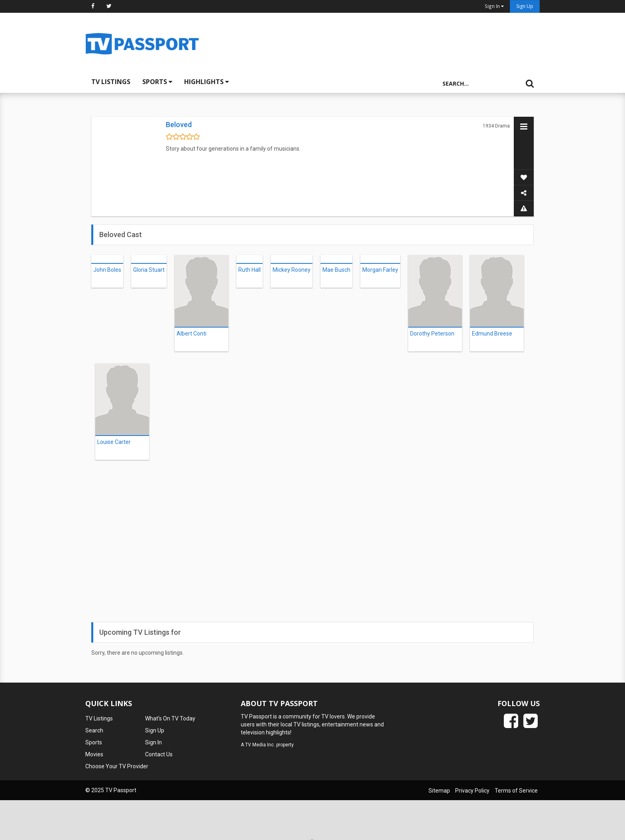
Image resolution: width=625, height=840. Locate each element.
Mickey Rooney (292, 270)
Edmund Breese (492, 334)
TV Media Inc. (260, 745)
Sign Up (525, 6)
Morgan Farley (380, 270)
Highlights (206, 82)
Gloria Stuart (149, 270)
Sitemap (439, 791)
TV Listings (111, 82)
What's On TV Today (170, 718)
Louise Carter (114, 442)
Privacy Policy (472, 791)
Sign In (153, 742)
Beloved (179, 125)
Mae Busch (336, 270)
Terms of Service (516, 791)
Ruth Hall (250, 270)
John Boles (107, 270)
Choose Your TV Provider (117, 766)
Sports (157, 82)
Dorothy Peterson (432, 334)
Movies (94, 754)
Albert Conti (192, 334)
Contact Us (159, 754)
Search (94, 730)
